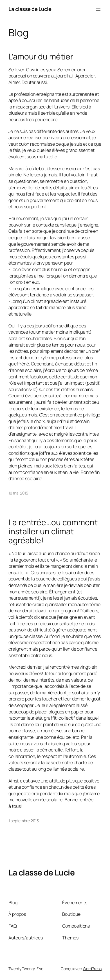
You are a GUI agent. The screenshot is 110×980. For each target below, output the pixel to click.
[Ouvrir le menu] (98, 9)
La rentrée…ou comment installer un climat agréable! (53, 531)
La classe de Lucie (30, 9)
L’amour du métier (41, 57)
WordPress (92, 969)
